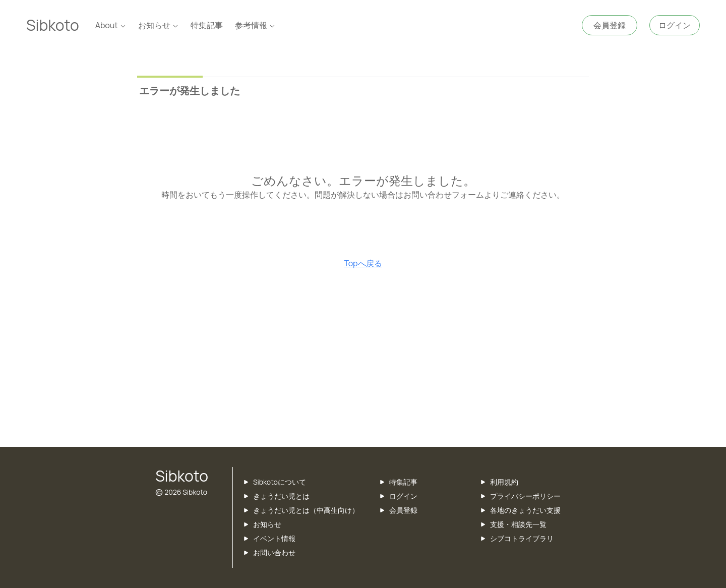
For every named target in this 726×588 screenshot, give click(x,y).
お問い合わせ (274, 552)
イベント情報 (274, 538)
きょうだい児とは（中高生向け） (306, 510)
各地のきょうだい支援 (525, 510)
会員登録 (403, 510)
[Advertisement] (363, 366)
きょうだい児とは (281, 496)
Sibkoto (53, 25)
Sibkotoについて (280, 482)
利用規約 (504, 482)
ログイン (403, 496)
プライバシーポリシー (525, 496)
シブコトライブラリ (522, 538)
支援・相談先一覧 (518, 524)
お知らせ (267, 524)
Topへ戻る (363, 263)
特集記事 (207, 25)
